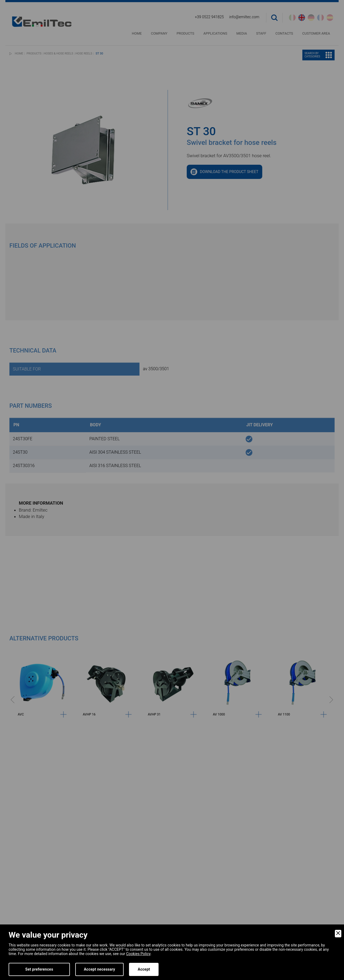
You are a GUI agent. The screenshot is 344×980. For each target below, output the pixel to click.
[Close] (338, 934)
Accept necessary (100, 969)
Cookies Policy (138, 954)
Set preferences (39, 969)
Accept (144, 969)
